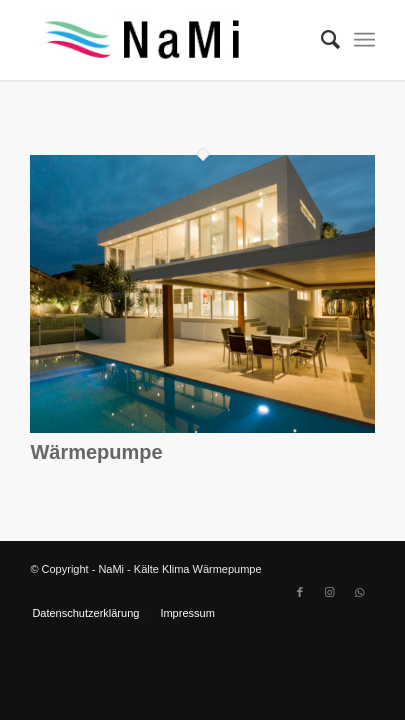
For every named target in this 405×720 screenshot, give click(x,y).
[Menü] (364, 40)
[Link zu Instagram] (330, 592)
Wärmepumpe (96, 452)
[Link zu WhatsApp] (360, 592)
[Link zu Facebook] (300, 592)
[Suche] (320, 40)
